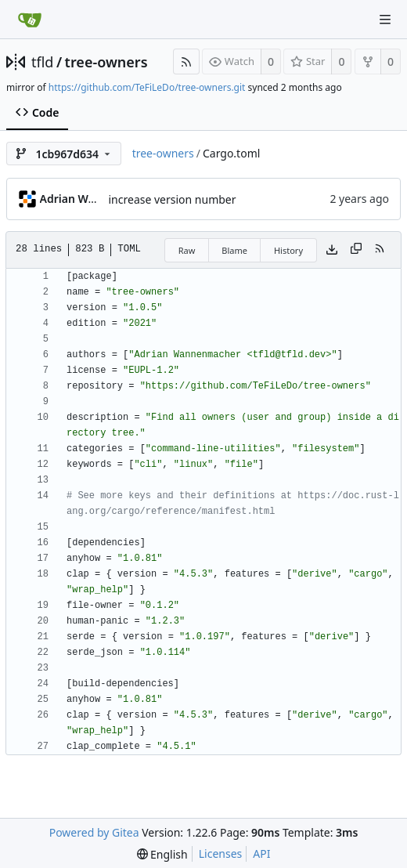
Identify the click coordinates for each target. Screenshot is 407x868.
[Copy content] (356, 250)
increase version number (173, 199)
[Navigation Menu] (385, 20)
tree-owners (106, 62)
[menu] (162, 854)
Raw (187, 250)
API (261, 854)
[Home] (30, 20)
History (288, 250)
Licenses (221, 854)
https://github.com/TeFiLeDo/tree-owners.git (147, 87)
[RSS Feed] (186, 61)
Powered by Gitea (94, 832)
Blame (234, 250)
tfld (42, 62)
